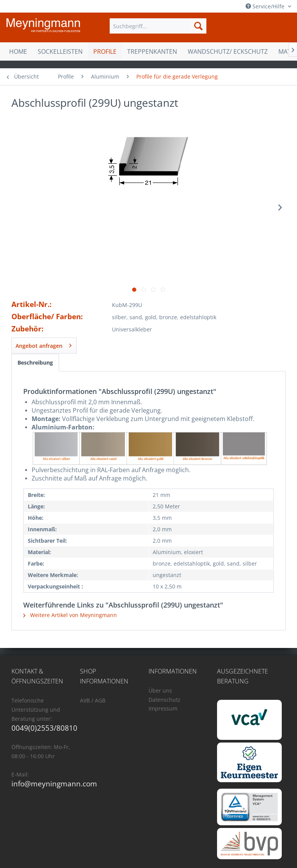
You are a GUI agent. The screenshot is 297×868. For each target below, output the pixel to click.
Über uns (160, 690)
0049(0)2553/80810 (44, 728)
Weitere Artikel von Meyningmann (70, 615)
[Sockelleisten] (60, 51)
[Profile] (105, 51)
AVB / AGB (93, 700)
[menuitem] (158, 26)
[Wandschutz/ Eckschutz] (228, 51)
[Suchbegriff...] (158, 26)
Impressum (163, 708)
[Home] (18, 51)
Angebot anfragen (44, 344)
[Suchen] (198, 26)
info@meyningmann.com (54, 784)
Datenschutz (164, 700)
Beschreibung (35, 362)
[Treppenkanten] (152, 51)
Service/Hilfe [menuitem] (266, 6)
